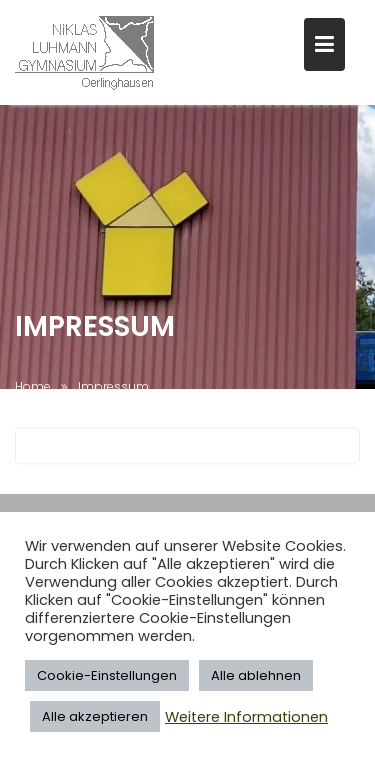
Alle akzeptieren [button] (95, 716)
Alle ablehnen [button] (256, 675)
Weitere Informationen (246, 717)
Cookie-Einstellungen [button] (107, 675)
